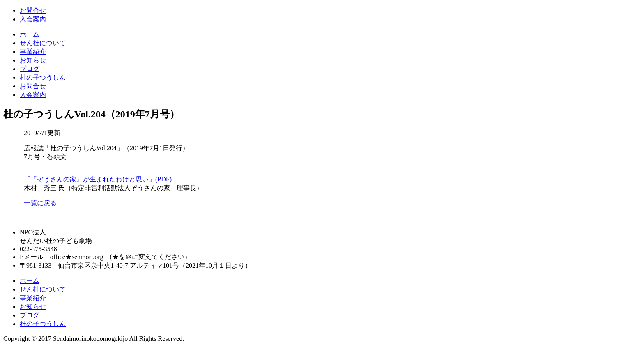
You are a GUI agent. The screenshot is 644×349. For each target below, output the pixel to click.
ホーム (30, 34)
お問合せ (33, 10)
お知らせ (33, 60)
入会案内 (33, 19)
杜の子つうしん (43, 77)
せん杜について (43, 43)
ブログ (30, 69)
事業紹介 (33, 52)
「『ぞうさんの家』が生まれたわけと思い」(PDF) (98, 179)
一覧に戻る (40, 203)
